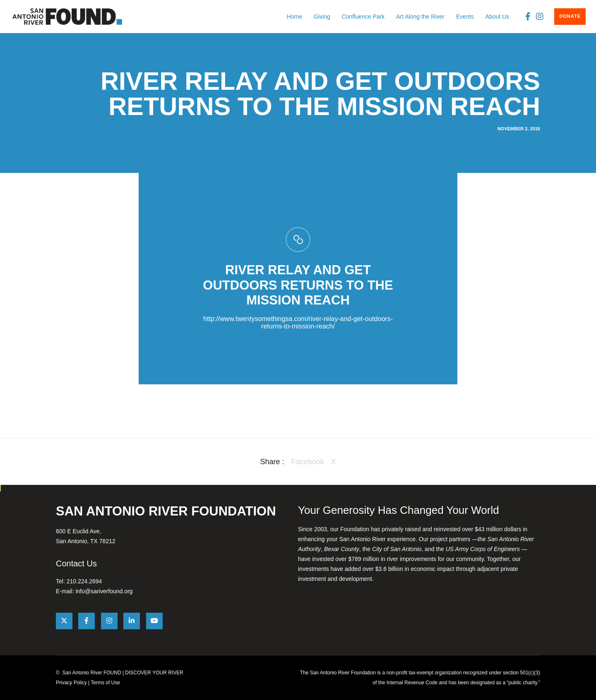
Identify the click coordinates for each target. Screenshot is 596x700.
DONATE (570, 16)
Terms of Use (105, 683)
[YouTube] (154, 621)
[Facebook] (526, 17)
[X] (64, 621)
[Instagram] (538, 17)
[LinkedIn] (132, 621)
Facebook (307, 462)
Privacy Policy (71, 683)
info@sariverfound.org (104, 591)
